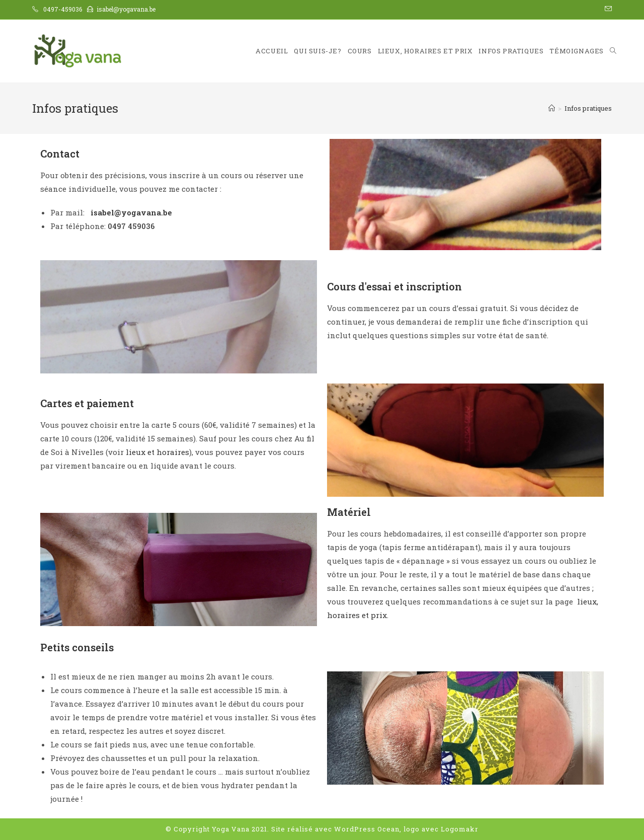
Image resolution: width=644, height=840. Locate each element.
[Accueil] (552, 108)
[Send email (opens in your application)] (607, 10)
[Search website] (613, 51)
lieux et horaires (157, 452)
